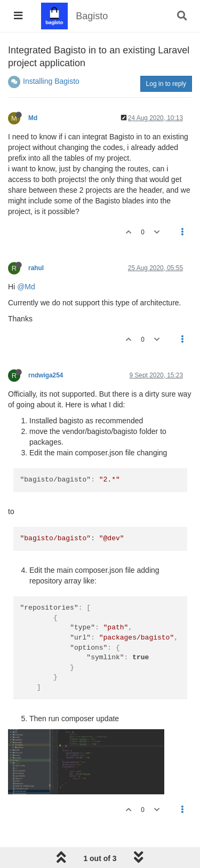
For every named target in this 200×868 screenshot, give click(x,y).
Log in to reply (166, 84)
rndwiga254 (46, 375)
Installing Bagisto (51, 81)
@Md (26, 287)
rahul (36, 268)
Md (33, 118)
